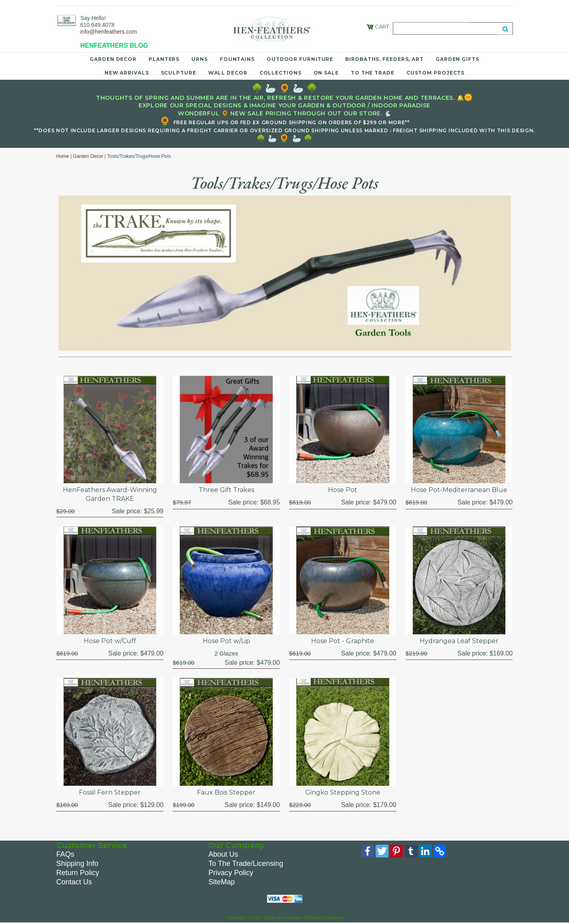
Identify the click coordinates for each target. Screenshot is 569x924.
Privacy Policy (231, 873)
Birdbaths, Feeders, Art (384, 59)
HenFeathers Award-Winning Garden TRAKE (110, 494)
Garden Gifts (457, 59)
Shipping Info (77, 863)
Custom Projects (436, 73)
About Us (223, 854)
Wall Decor (228, 73)
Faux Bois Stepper (226, 792)
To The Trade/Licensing (246, 863)
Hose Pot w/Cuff (110, 641)
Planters (164, 59)
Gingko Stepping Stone (343, 792)
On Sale (326, 73)
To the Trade (373, 73)
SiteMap (221, 882)
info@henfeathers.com (109, 32)
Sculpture (179, 73)
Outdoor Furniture (300, 59)
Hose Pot (343, 490)
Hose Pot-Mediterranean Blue (459, 490)
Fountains (237, 59)
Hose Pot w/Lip (226, 641)
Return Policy (78, 873)
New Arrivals (127, 73)
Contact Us (74, 882)
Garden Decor (113, 59)
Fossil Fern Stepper (110, 792)
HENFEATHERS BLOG (114, 45)
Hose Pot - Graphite (343, 641)
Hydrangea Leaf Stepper (459, 641)
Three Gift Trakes (226, 490)
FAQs (65, 854)
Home (63, 156)
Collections (280, 73)
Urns (200, 59)
